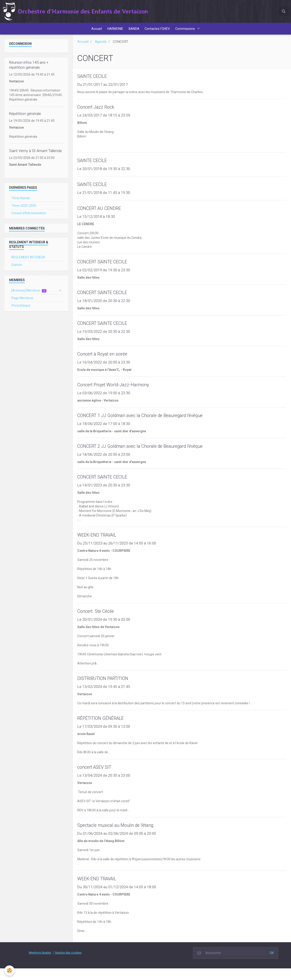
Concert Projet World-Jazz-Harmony (120, 392)
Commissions (188, 31)
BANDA (134, 31)
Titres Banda (21, 202)
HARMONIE (114, 31)
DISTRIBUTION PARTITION (109, 688)
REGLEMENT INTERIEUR (28, 261)
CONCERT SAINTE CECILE (109, 268)
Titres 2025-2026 (24, 210)
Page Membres (22, 302)
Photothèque (21, 310)
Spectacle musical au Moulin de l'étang (123, 836)
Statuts (17, 269)
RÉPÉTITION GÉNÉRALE (106, 729)
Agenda (101, 46)
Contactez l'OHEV (159, 31)
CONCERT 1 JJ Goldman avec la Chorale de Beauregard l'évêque (153, 424)
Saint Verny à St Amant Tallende (35, 155)
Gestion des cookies (68, 964)
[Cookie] (10, 971)
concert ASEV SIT (98, 778)
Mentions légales (40, 964)
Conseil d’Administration (29, 217)
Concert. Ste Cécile (100, 621)
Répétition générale (25, 118)
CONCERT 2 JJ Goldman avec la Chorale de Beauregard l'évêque (153, 455)
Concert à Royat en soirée (108, 361)
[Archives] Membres (29, 295)
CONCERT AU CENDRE (104, 214)
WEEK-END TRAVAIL (102, 544)
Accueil (94, 31)
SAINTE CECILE (96, 81)
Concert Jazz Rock (100, 112)
